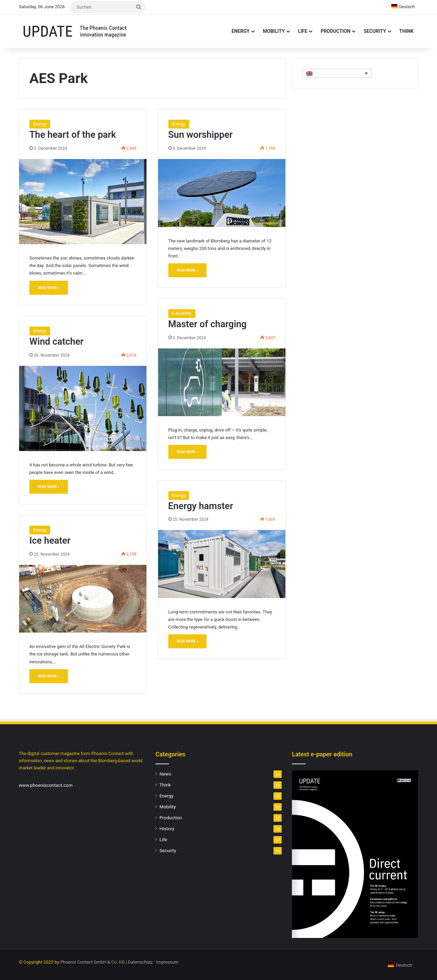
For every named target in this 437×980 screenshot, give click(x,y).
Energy (241, 31)
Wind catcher (57, 342)
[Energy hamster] (222, 564)
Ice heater (50, 541)
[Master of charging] (222, 382)
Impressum (167, 962)
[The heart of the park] (83, 202)
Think (406, 31)
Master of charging (208, 324)
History (167, 829)
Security (375, 31)
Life (303, 31)
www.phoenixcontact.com (46, 785)
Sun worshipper (201, 135)
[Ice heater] (83, 599)
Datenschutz (140, 962)
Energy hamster (201, 506)
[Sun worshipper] (222, 193)
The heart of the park (73, 135)
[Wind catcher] (83, 408)
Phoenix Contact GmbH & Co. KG (92, 962)
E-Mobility (182, 313)
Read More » (49, 288)
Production (335, 31)
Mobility (274, 31)
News (165, 774)
